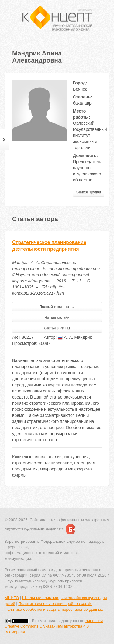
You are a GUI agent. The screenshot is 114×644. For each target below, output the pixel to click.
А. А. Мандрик (75, 337)
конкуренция (76, 457)
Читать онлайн (57, 317)
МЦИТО (12, 598)
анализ (55, 457)
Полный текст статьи (57, 307)
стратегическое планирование (42, 463)
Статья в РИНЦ (57, 328)
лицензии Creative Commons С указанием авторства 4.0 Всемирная (54, 626)
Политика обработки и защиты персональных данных (54, 609)
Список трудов (89, 192)
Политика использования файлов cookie (55, 604)
